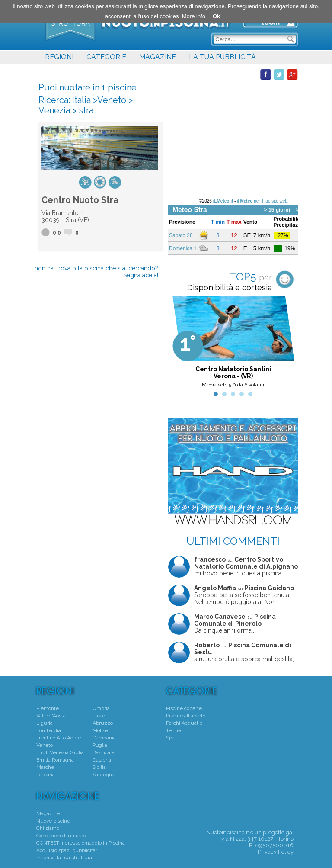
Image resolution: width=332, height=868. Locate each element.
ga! (290, 832)
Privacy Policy (276, 852)
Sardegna (104, 775)
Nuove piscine (53, 821)
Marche (45, 767)
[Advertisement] (233, 135)
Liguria (45, 723)
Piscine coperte (184, 708)
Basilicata (104, 752)
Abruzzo (103, 723)
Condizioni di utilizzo (61, 836)
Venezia (54, 110)
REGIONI (59, 57)
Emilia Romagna (55, 760)
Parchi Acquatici (185, 723)
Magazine (48, 813)
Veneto (112, 100)
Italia (81, 100)
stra (86, 110)
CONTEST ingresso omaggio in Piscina (81, 843)
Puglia (100, 745)
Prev (179, 344)
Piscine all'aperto (186, 716)
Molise (100, 730)
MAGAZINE (158, 57)
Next (287, 344)
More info (194, 16)
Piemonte (48, 708)
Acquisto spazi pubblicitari (67, 850)
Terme (174, 730)
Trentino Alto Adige (59, 738)
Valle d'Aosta (51, 716)
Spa (170, 738)
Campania (104, 738)
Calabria (102, 760)
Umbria (101, 708)
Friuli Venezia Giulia (60, 752)
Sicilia (99, 767)
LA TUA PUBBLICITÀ (222, 57)
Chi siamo (48, 828)
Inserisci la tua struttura (64, 858)
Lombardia (49, 730)
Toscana (46, 775)
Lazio (99, 716)
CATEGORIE (106, 57)
